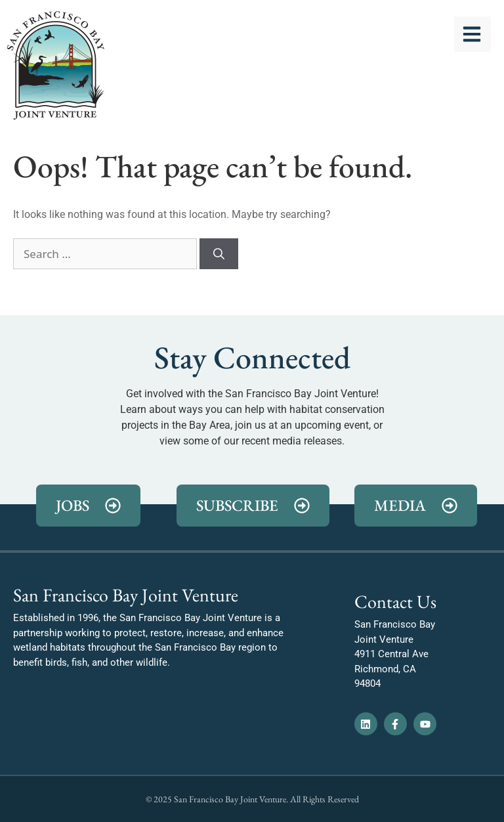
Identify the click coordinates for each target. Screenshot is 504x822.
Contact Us (395, 601)
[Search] (219, 254)
